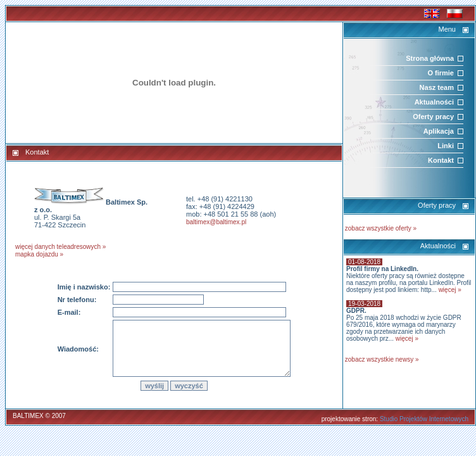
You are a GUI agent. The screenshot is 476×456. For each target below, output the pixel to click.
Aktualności (434, 102)
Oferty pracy (433, 117)
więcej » (450, 290)
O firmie (441, 73)
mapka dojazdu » (39, 254)
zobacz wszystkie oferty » (381, 228)
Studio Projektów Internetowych (424, 419)
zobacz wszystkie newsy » (382, 359)
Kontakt (441, 160)
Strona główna (430, 58)
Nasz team (437, 87)
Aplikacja (439, 131)
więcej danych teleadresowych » (60, 247)
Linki (446, 146)
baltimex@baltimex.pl (216, 222)
